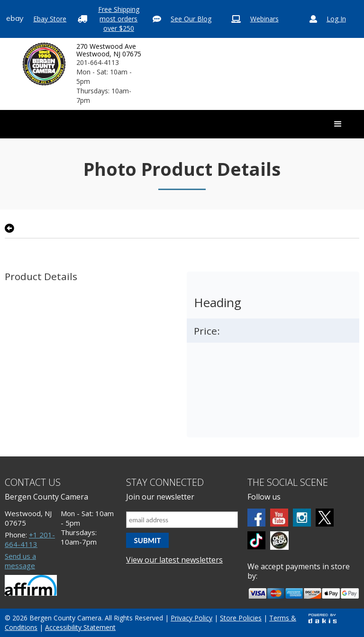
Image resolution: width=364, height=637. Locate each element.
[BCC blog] (279, 541)
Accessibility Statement (80, 627)
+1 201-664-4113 (30, 539)
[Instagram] (302, 518)
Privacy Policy (191, 618)
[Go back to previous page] (9, 228)
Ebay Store (50, 19)
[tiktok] (256, 540)
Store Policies (241, 618)
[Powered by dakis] (322, 618)
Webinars (264, 19)
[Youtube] (279, 518)
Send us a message (20, 561)
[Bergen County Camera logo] (44, 64)
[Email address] (182, 520)
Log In (336, 19)
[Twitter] (325, 518)
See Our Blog (191, 19)
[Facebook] (256, 518)
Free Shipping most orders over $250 (119, 19)
